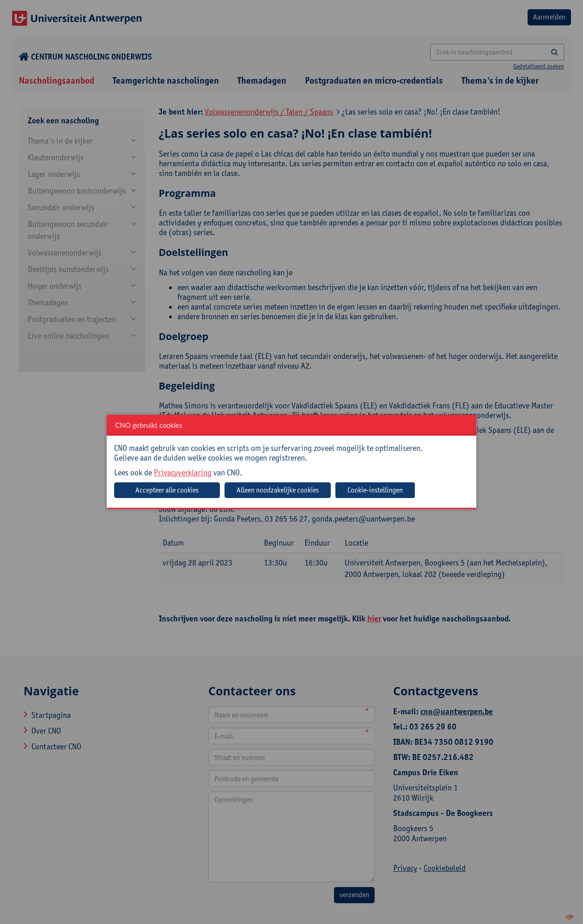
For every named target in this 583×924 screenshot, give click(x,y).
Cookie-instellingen (375, 490)
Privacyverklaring (183, 472)
